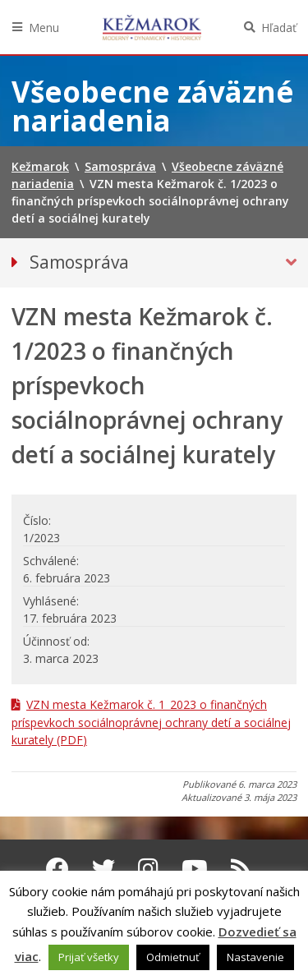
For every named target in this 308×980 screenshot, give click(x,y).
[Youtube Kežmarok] (195, 868)
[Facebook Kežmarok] (57, 868)
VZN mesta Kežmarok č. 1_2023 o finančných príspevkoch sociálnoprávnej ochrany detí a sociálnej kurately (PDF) (151, 722)
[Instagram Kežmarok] (148, 868)
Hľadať (279, 28)
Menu (44, 28)
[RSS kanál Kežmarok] (241, 868)
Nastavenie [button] (255, 957)
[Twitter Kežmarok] (103, 868)
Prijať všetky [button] (89, 957)
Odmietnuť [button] (173, 957)
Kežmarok (152, 27)
